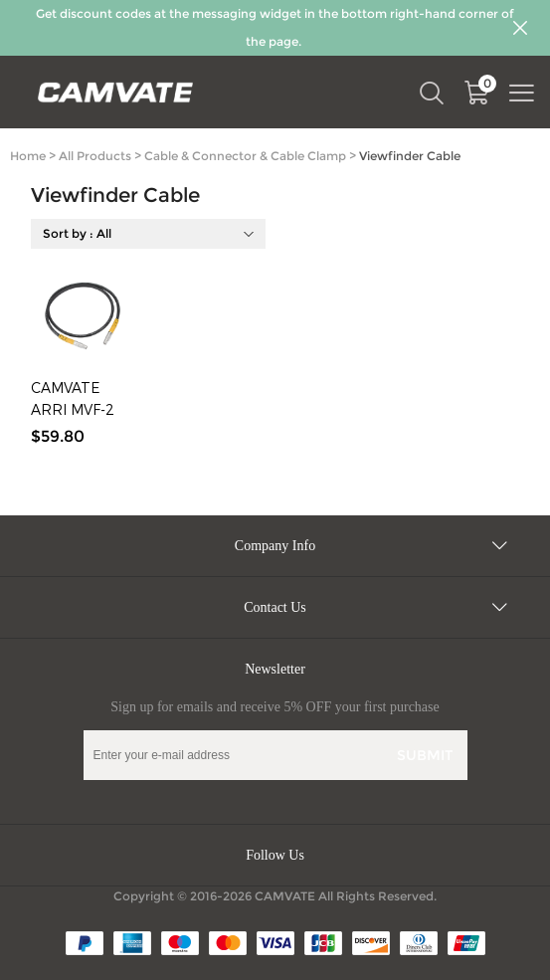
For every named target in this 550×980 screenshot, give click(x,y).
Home (28, 156)
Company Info (275, 546)
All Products (95, 156)
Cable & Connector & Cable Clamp (245, 156)
